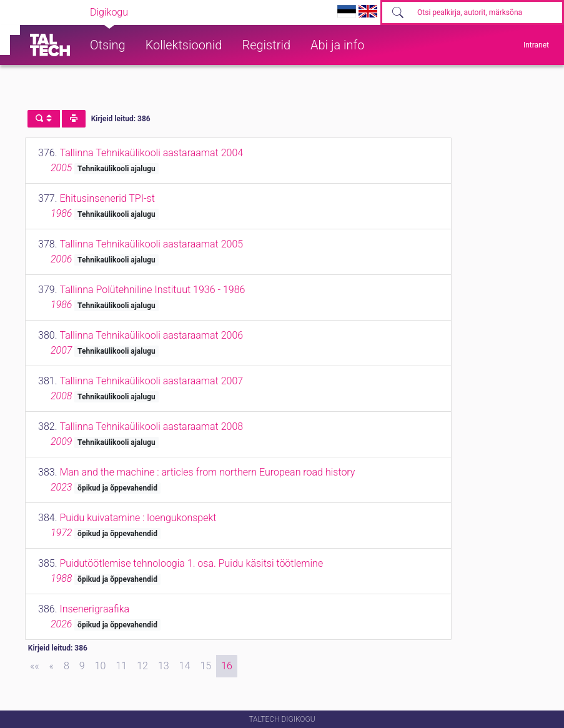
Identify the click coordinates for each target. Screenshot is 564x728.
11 (121, 666)
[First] (35, 666)
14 (185, 666)
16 (227, 666)
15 (205, 666)
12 (142, 666)
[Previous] (52, 666)
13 (164, 666)
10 (101, 666)
